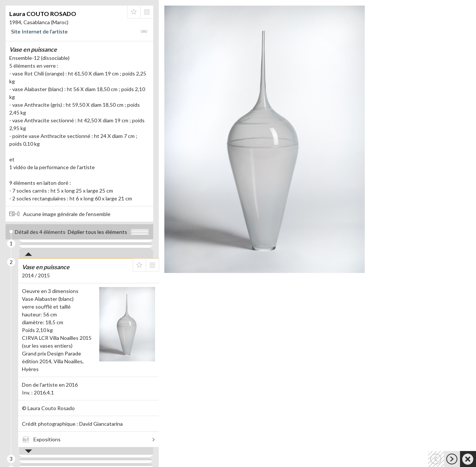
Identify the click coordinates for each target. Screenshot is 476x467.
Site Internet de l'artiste (39, 31)
